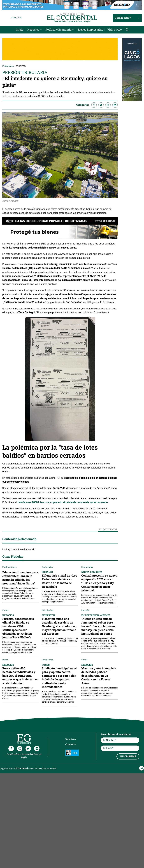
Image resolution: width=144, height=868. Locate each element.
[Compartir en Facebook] (94, 105)
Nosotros (71, 739)
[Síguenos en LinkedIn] (37, 749)
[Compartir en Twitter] (101, 105)
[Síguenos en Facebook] (11, 749)
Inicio (20, 30)
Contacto (71, 744)
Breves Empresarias (90, 30)
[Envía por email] (108, 105)
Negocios (34, 30)
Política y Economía (60, 30)
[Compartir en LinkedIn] (115, 105)
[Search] (127, 30)
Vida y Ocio (114, 30)
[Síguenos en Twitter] (28, 749)
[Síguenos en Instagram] (20, 749)
